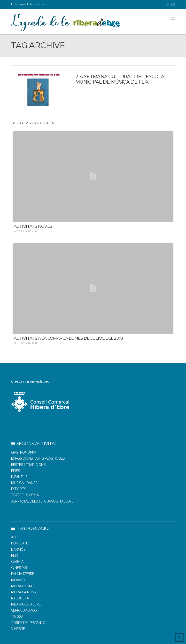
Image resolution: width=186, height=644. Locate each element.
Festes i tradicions (28, 465)
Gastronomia (23, 452)
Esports (19, 489)
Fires (15, 471)
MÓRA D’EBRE (22, 586)
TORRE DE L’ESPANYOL (29, 623)
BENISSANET (21, 543)
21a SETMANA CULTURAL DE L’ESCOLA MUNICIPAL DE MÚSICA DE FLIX (120, 79)
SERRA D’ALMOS (24, 610)
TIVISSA (17, 617)
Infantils (19, 477)
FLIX (15, 556)
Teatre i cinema (25, 495)
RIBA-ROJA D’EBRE (26, 604)
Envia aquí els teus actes (27, 4)
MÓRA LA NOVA (24, 592)
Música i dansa (24, 483)
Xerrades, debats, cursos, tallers (42, 501)
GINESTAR (19, 568)
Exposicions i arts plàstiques (38, 458)
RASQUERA (20, 598)
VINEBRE (18, 629)
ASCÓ (16, 537)
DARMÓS (18, 550)
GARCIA (17, 562)
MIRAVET (18, 580)
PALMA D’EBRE (23, 574)
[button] (173, 20)
